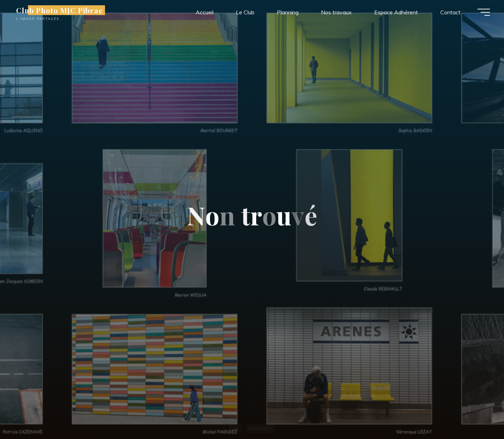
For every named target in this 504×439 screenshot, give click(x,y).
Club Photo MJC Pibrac (59, 10)
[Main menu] (484, 12)
